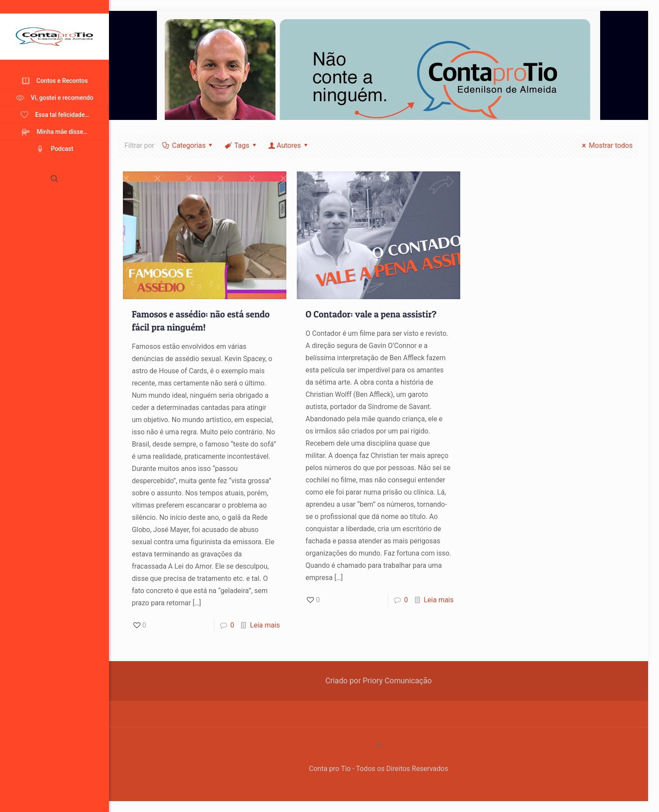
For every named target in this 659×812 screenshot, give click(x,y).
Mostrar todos (606, 145)
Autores (289, 145)
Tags (241, 145)
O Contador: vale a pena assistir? (371, 314)
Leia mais (265, 625)
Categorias (188, 145)
